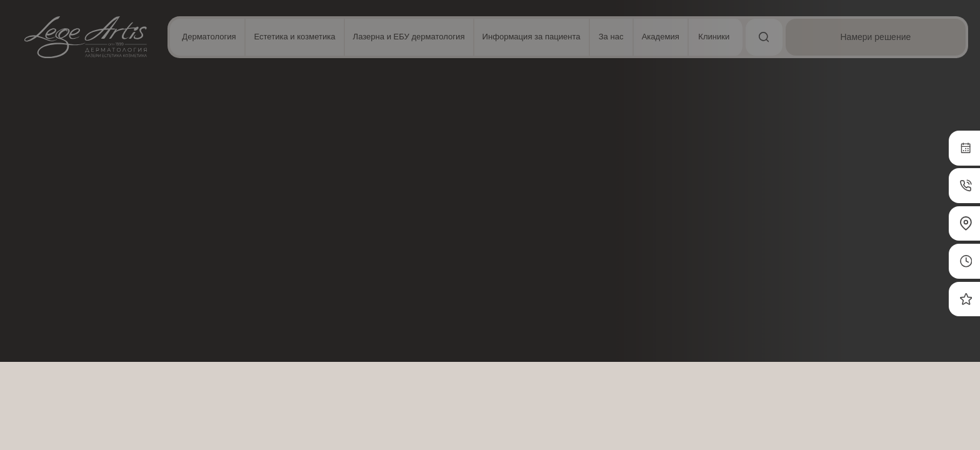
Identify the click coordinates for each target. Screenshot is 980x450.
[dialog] (106, 246)
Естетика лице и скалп (244, 105)
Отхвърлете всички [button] (106, 419)
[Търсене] (807, 37)
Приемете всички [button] (106, 387)
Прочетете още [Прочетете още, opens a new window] (116, 236)
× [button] (186, 68)
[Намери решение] (897, 37)
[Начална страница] (86, 37)
